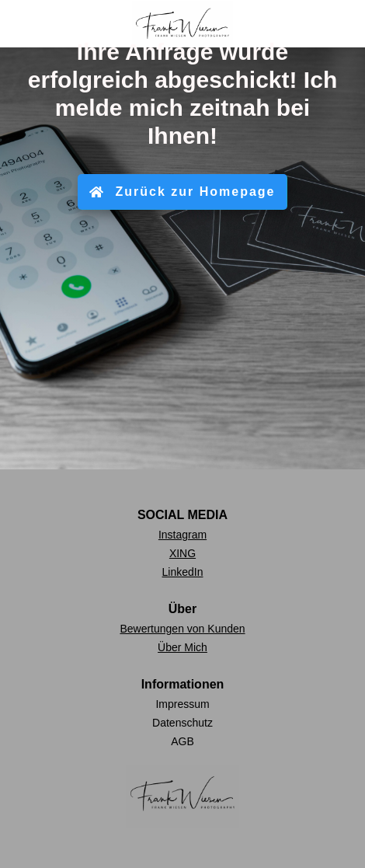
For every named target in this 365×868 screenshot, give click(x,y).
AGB (182, 741)
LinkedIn (183, 572)
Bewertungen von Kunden (182, 629)
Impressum (182, 704)
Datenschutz (182, 723)
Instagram (182, 535)
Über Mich (182, 647)
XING (182, 553)
